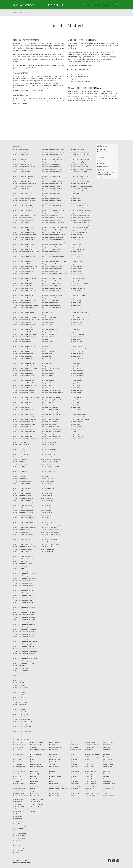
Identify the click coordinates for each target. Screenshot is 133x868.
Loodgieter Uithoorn (20, 707)
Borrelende (18, 762)
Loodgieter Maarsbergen (77, 366)
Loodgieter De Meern (48, 380)
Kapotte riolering (35, 779)
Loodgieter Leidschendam (77, 334)
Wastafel (17, 853)
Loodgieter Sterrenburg (21, 692)
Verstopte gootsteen (20, 833)
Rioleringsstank (91, 750)
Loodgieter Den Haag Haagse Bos (51, 414)
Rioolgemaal (107, 750)
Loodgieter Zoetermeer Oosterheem (51, 537)
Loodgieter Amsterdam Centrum (23, 249)
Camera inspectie (19, 769)
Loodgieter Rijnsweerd (21, 474)
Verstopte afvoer (19, 831)
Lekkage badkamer (35, 791)
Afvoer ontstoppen (20, 745)
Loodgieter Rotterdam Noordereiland (25, 527)
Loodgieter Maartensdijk (77, 376)
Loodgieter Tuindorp (20, 705)
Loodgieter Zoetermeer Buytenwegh (51, 525)
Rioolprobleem (107, 769)
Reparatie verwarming (75, 750)
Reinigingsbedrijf (54, 793)
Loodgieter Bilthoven (48, 337)
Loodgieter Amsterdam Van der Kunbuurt (54, 235)
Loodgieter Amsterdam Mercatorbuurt (25, 378)
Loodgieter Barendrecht (49, 320)
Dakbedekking (19, 776)
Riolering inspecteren (75, 764)
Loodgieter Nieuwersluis (77, 422)
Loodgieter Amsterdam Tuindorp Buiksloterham (55, 225)
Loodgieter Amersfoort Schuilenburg (25, 181)
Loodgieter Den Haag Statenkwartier (80, 167)
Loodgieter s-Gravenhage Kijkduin (24, 602)
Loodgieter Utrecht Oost (48, 445)
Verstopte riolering (20, 838)
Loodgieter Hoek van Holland (78, 288)
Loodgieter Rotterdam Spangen (23, 549)
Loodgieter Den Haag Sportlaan (79, 164)
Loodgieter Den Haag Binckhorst (51, 397)
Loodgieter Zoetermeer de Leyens (50, 527)
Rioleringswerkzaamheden (94, 754)
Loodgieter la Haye (75, 317)
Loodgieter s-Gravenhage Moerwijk (24, 622)
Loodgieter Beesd (47, 325)
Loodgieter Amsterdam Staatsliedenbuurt (53, 210)
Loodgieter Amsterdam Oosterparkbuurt (26, 417)
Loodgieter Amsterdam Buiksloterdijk (25, 237)
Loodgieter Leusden (76, 339)
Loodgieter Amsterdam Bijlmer (23, 230)
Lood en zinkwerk (54, 742)
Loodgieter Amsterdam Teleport (51, 215)
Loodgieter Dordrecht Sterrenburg (80, 225)
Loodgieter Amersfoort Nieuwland (24, 176)
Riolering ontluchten (75, 776)
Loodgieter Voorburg (47, 486)
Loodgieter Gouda (75, 256)
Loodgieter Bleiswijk (48, 342)
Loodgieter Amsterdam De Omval (24, 271)
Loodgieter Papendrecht (21, 454)
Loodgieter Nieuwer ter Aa (77, 417)
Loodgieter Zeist (45, 518)
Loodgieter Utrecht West (48, 464)
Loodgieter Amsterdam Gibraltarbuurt (25, 315)
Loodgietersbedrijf (54, 750)
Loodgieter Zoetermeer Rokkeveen (50, 542)
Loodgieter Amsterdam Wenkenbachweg (53, 269)
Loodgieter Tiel (19, 700)
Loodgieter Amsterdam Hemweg (23, 327)
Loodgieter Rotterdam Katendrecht (24, 510)
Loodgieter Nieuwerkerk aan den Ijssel (81, 419)
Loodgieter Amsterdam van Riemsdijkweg (54, 242)
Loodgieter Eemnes (76, 239)
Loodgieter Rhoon (20, 469)
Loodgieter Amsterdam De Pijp (23, 274)
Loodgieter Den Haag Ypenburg (79, 184)
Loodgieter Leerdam (76, 329)
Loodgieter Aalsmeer (20, 152)
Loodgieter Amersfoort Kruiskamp (24, 171)
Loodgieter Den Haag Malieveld (51, 434)
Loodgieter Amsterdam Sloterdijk (51, 198)
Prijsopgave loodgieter (55, 776)
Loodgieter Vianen (46, 476)
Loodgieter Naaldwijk (76, 407)
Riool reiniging (91, 791)
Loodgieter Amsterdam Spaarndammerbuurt (54, 208)
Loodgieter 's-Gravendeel (21, 150)
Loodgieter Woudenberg (48, 510)
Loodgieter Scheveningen (22, 671)
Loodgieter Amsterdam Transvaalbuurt (53, 218)
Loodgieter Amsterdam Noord (23, 402)
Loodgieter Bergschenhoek (50, 329)
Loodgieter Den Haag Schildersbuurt (80, 159)
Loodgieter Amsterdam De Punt (23, 276)
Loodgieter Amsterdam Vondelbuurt (52, 254)
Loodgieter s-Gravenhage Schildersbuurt (26, 632)
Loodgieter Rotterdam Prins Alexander (25, 542)
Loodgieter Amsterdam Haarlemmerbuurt (26, 322)
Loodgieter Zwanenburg (47, 549)
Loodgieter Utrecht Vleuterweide (50, 462)
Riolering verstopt (74, 793)
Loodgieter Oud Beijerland (22, 445)
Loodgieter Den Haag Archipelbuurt (52, 390)
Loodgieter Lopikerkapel (77, 358)
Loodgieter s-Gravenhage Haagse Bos (25, 595)
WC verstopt (36, 809)
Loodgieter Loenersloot (77, 351)
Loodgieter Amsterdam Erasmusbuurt (25, 300)
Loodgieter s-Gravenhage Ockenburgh (25, 627)
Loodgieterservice (54, 752)
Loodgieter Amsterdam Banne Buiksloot (25, 225)
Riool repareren (91, 796)
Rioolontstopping (108, 764)
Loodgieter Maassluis (76, 383)
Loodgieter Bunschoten (49, 358)
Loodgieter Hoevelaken (77, 290)
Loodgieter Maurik (75, 385)
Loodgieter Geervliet (76, 252)
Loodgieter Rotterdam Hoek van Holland (26, 503)
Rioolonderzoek (108, 759)
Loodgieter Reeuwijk (20, 462)
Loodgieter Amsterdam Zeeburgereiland (53, 293)
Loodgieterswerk (54, 754)
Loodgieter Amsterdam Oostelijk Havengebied (27, 409)
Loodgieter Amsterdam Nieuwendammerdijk (27, 395)
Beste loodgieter (19, 754)
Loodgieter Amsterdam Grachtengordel (25, 317)
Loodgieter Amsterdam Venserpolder (52, 244)
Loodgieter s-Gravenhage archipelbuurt (25, 573)
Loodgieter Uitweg (20, 709)
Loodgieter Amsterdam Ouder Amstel (25, 431)
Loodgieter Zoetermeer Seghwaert (50, 544)
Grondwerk (33, 747)
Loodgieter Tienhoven (21, 702)
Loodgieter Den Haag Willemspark (80, 181)
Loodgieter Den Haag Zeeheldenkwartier (81, 186)
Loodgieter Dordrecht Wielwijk (79, 232)
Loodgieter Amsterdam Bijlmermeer (24, 232)
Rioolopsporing (107, 767)
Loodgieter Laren (75, 327)
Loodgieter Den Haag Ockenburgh (80, 154)
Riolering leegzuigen (75, 769)
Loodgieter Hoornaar (76, 298)
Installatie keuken (35, 769)
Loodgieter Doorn (75, 198)
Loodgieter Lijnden (76, 344)
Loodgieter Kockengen (76, 310)
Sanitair (105, 793)
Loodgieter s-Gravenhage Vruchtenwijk (25, 649)
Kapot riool (33, 776)
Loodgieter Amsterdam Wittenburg (52, 288)
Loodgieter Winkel (46, 505)
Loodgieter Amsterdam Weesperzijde (52, 266)
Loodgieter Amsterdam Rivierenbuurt (52, 176)
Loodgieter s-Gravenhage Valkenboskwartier (27, 641)
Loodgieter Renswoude (21, 464)
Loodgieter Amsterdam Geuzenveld (24, 312)
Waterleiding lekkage (38, 799)
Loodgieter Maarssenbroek (78, 373)
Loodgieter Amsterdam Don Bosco (24, 286)
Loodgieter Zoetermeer (47, 522)
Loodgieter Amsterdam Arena (23, 222)
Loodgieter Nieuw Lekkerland (78, 412)
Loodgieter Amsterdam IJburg (23, 339)
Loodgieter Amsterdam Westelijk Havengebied (55, 274)
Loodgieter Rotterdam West (22, 554)
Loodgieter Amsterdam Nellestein (24, 388)
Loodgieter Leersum (76, 332)
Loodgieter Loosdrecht (77, 354)
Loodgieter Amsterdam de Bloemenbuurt (26, 266)
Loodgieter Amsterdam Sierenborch (52, 191)
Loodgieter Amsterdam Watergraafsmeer (53, 256)
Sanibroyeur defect (108, 788)
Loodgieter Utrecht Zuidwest (49, 471)
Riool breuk (90, 764)
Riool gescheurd (91, 769)
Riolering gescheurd (75, 762)
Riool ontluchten (91, 784)
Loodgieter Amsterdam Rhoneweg (52, 169)
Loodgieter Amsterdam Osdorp (23, 427)
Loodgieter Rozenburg (21, 566)
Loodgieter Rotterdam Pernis (22, 539)
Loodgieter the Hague (21, 697)
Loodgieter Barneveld (48, 322)
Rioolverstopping (108, 781)
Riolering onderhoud (75, 774)
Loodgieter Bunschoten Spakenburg (52, 361)
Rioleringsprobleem (92, 747)
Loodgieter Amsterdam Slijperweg (51, 193)
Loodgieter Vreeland (46, 491)
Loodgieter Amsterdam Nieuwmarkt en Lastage (27, 400)
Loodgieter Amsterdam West (50, 271)
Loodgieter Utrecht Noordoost (23, 731)
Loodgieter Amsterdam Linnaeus (23, 371)
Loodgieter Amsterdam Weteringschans (53, 283)
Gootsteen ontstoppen (21, 796)
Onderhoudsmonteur (55, 762)
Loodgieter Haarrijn (76, 264)
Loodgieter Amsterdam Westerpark (52, 278)
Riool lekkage (90, 779)
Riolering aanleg (74, 757)
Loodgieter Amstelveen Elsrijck (23, 196)
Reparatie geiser (74, 742)
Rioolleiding (107, 754)
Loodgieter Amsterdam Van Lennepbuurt (53, 239)
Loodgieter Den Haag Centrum (51, 405)
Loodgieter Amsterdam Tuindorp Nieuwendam (55, 227)
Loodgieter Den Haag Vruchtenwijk (80, 176)
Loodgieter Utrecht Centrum (22, 717)
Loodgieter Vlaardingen (47, 481)
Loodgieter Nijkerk (75, 424)
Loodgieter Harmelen (76, 274)
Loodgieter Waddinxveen (48, 493)
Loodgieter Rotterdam (21, 479)
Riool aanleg (90, 762)
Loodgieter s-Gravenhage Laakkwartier (25, 607)
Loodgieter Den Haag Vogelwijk (79, 171)
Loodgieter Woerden (47, 508)
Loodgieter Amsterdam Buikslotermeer (25, 242)
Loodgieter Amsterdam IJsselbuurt (24, 344)
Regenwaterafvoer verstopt (57, 791)
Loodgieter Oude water (21, 449)
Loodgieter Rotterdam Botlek (23, 483)
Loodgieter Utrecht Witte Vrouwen (50, 466)
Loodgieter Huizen (75, 305)
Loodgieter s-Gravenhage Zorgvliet (24, 661)
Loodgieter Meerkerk (76, 388)
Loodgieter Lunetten (76, 361)
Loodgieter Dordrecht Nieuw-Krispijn (80, 218)
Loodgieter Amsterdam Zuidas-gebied (52, 300)
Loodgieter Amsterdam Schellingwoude (53, 181)
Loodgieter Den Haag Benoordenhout (53, 393)
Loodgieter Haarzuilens (77, 266)
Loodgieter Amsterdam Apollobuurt (24, 220)
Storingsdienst (19, 804)
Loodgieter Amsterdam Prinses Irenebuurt (54, 162)
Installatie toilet (34, 771)
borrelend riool (19, 759)
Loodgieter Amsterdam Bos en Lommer (25, 235)
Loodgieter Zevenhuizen (48, 520)
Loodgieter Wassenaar (47, 496)
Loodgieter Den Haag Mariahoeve (51, 436)
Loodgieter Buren (47, 363)
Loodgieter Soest (19, 683)
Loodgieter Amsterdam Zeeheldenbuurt (53, 295)
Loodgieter (52, 745)
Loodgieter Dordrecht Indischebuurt (80, 213)
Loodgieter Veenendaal (47, 474)
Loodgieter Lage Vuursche (77, 320)
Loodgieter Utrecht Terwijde (48, 457)
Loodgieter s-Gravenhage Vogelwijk (24, 644)
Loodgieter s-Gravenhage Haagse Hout (25, 598)
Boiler (16, 757)
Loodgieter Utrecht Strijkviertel (49, 454)
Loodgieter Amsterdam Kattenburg (24, 361)
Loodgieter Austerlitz (48, 312)
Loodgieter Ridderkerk (21, 471)
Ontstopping (53, 769)
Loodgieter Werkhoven (47, 498)
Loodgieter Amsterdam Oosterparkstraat (26, 419)
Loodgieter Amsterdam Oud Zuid (24, 429)
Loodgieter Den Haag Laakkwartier (52, 427)
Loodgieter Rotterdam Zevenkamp (24, 559)
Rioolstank (106, 776)
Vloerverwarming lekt (20, 848)
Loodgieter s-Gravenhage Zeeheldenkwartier (27, 658)
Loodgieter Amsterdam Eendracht (24, 295)
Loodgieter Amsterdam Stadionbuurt (52, 213)
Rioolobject (106, 757)
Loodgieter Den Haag (48, 388)
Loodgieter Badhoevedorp (49, 317)
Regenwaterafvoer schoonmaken (58, 788)
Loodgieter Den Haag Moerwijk (79, 150)
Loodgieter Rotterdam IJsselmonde (24, 508)
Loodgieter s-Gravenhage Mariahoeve (25, 617)
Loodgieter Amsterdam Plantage (51, 157)
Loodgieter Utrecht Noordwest (49, 442)
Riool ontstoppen (91, 786)
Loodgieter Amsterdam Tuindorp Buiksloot (54, 222)
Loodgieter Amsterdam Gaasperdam (24, 307)
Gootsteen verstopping (37, 742)
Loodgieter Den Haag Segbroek (79, 162)
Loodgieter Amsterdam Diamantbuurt (25, 281)
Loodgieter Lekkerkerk (76, 337)
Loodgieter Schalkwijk (21, 666)
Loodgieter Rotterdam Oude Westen (24, 534)
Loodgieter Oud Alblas (21, 442)
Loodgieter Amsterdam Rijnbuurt (51, 174)
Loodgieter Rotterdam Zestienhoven (24, 556)
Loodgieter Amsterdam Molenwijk (24, 383)
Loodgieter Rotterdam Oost (22, 532)
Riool (88, 759)
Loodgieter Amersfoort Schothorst (24, 179)
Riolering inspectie (74, 767)
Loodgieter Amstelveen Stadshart (24, 205)
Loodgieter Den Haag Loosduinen (51, 431)
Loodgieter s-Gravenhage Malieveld (24, 615)
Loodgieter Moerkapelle (77, 395)
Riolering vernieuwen (75, 791)
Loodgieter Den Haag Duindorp (51, 407)
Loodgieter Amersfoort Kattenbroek (24, 169)
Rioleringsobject (91, 742)
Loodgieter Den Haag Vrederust (79, 174)
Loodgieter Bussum (48, 366)
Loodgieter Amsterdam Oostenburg (24, 414)
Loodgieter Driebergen (76, 235)
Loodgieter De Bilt (47, 376)
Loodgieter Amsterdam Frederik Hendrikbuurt (27, 305)
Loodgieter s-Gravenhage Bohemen (24, 583)
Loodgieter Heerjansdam (77, 278)
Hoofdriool (33, 759)
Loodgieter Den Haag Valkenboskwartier (81, 169)
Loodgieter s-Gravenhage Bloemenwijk (25, 581)
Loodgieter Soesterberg (21, 685)
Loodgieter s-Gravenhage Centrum (24, 586)
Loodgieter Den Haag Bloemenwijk (52, 400)
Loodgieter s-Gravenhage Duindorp (24, 588)
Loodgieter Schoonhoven (22, 678)
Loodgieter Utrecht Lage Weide (23, 724)
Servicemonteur (19, 799)
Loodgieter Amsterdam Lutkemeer (24, 373)
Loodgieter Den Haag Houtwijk (51, 419)
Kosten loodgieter (35, 786)
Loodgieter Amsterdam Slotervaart (52, 205)
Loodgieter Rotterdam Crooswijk (23, 491)
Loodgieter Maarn (75, 363)
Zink (34, 811)
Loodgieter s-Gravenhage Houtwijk (24, 600)
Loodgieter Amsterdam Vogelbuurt (52, 247)
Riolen (71, 752)
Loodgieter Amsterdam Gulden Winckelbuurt (27, 320)
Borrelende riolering (20, 767)
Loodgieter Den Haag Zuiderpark (79, 191)
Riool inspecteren (91, 771)
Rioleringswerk (91, 752)
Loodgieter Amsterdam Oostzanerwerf (25, 424)
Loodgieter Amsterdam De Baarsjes (24, 264)
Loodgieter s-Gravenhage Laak (23, 605)
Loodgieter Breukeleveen (49, 351)
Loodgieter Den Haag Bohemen (51, 402)
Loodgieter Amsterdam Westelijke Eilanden (54, 276)
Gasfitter (17, 786)
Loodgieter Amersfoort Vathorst (23, 186)
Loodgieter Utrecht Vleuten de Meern (51, 459)
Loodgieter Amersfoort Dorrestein (24, 164)
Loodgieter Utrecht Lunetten (22, 729)
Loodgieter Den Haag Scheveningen (80, 157)
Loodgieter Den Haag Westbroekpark (80, 179)
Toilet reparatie (19, 816)
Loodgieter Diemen (76, 196)
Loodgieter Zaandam (47, 513)
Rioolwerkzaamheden (109, 784)
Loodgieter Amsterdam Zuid (50, 298)
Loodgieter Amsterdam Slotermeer (52, 201)
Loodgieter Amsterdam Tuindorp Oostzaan (54, 230)
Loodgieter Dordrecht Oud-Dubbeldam (81, 220)
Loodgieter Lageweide (76, 322)
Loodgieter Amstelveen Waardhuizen (25, 208)
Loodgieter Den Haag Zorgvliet (79, 188)
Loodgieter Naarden (76, 409)
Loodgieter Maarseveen (77, 371)
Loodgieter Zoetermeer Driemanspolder (52, 530)
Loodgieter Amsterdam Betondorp (24, 227)
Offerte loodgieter (54, 757)
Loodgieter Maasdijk (76, 378)
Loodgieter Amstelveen (21, 191)
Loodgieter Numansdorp (77, 429)
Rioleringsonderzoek (92, 745)
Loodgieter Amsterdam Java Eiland (24, 349)
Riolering (72, 754)
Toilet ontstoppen (20, 811)
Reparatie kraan (74, 745)
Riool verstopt (107, 745)
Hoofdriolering (34, 757)
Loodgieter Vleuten (46, 483)
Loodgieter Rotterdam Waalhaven (24, 551)
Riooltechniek (107, 779)
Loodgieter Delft (47, 385)
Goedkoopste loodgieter (21, 791)
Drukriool (17, 781)
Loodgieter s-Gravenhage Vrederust (24, 646)
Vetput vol (18, 845)
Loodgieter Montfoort (76, 400)
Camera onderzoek (20, 771)
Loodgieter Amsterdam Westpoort (51, 281)
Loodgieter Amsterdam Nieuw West (24, 393)
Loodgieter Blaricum (48, 339)
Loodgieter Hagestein (76, 269)
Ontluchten (52, 764)
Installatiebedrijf (35, 774)
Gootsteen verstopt (36, 745)
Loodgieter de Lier (47, 378)
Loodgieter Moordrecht (77, 402)
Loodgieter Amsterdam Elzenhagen (24, 298)
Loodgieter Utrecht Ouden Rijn (49, 447)
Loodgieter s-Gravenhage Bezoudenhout (26, 578)
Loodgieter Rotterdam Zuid (22, 561)
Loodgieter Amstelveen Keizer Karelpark (25, 198)
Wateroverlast (36, 802)
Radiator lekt (53, 781)
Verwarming (18, 841)
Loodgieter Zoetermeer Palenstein (50, 539)
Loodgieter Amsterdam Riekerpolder (52, 171)
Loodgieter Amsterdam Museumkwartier (26, 385)
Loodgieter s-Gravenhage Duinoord (24, 590)
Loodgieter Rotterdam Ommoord (24, 530)
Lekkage (33, 788)
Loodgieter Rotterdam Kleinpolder (24, 513)
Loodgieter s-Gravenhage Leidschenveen (26, 610)
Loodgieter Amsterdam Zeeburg (51, 290)
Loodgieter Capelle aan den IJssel (51, 368)
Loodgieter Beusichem (48, 334)
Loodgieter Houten (76, 300)
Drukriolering (18, 779)
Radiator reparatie (54, 784)
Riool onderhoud (91, 781)
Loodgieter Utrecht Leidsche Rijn (23, 726)
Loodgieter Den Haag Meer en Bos (52, 439)
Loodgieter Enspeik (76, 244)
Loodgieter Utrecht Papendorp (49, 452)
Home (15, 12)
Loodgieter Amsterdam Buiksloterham (25, 239)
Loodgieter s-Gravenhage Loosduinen (25, 612)
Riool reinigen (90, 788)
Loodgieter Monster (76, 397)
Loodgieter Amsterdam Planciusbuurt (52, 154)
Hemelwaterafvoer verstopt (38, 752)
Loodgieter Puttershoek (21, 459)
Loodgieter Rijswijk (20, 476)
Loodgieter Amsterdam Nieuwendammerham (27, 397)
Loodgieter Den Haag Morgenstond (80, 152)
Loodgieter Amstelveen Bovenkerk (24, 193)
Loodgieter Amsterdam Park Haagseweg (53, 152)
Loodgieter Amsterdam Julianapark (24, 354)
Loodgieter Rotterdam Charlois (23, 488)
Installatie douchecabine (37, 767)
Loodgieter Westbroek (47, 500)
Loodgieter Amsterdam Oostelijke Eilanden (26, 412)
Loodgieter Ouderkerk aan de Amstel (25, 452)
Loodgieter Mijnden (76, 393)
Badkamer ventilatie (20, 752)
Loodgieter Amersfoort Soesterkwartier (25, 184)
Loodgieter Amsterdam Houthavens (24, 337)
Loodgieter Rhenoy (20, 466)
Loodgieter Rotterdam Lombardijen (24, 518)
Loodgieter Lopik (75, 356)
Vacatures (17, 823)
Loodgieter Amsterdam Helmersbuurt (25, 325)
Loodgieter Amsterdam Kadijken (23, 356)
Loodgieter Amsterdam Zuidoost (51, 305)
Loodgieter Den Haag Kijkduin (50, 422)
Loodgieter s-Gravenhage (22, 571)
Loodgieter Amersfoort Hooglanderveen (25, 167)
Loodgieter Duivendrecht (77, 237)
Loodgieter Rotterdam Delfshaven (24, 493)
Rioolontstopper (108, 762)
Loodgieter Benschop (48, 327)
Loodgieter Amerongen (21, 157)
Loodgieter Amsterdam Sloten (50, 196)
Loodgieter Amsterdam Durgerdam (24, 293)
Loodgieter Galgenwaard (77, 249)
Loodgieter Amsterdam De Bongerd (24, 269)
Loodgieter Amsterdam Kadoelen (24, 358)
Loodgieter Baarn (47, 315)
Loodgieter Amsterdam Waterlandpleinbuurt (54, 261)
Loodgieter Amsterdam (21, 213)
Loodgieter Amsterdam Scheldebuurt (52, 179)
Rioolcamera (107, 747)
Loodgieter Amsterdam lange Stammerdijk (26, 368)
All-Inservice (18, 750)
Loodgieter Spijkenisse (21, 690)
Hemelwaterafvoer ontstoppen (39, 750)
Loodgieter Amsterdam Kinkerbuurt (24, 363)
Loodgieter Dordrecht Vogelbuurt (79, 230)
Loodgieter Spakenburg (21, 688)
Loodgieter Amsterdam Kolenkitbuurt (25, 366)
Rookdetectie (107, 786)
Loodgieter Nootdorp (76, 427)
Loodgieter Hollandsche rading (79, 293)
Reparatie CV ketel (54, 796)
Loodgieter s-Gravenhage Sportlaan (24, 637)
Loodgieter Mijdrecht (24, 12)
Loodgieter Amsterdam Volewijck (51, 252)
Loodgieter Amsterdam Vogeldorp (51, 249)
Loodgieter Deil (46, 383)
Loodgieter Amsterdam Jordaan (23, 351)
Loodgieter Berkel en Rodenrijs (51, 332)
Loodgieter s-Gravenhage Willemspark (25, 654)
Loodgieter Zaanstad (47, 515)
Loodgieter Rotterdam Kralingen (23, 515)
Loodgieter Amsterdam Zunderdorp (52, 307)
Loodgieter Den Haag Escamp (50, 412)
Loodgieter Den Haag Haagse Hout (52, 417)
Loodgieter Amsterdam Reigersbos (52, 167)
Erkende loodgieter (20, 784)
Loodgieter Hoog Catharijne (78, 295)
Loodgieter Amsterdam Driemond (24, 288)
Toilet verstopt (19, 819)
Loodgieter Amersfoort (21, 159)
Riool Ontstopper (24, 5)
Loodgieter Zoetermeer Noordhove (50, 534)
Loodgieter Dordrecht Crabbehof (79, 205)
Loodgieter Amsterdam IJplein (23, 342)
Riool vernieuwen (108, 742)
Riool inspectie (91, 774)
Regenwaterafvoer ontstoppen (58, 786)
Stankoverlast (18, 802)
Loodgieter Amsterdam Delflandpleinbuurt (26, 278)
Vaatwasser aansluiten (21, 821)
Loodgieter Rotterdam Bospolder (24, 481)
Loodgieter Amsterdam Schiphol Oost (52, 188)
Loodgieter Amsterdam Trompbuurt (52, 220)
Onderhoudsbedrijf (55, 759)
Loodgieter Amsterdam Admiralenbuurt (25, 215)
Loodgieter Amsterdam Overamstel (24, 434)
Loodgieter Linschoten (76, 346)
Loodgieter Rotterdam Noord (23, 525)
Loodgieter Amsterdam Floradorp (24, 303)
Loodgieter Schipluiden (21, 675)
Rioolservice (107, 771)
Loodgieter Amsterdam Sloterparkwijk (53, 203)
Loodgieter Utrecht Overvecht (49, 449)
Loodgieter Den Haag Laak (49, 424)
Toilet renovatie (19, 814)
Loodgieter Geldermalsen (77, 254)
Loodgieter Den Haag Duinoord (51, 409)
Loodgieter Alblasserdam (21, 154)
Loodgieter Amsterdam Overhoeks (24, 436)
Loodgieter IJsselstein (76, 307)
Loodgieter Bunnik (47, 356)
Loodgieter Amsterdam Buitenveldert (25, 244)
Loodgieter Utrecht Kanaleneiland (24, 721)
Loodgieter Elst (74, 242)
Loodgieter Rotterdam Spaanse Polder (25, 547)
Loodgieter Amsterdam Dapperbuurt (25, 259)
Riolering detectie (74, 759)
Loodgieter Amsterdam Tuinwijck (51, 232)
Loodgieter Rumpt (20, 569)
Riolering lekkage (74, 771)
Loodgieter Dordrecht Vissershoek (80, 227)
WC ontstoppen (37, 806)
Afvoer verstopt (19, 747)
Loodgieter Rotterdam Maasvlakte (24, 520)
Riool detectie (90, 767)
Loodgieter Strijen (20, 695)
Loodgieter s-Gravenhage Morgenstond (25, 624)
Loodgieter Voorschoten (48, 488)
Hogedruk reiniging (35, 754)
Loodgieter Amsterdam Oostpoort (24, 422)
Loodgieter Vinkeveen (47, 479)
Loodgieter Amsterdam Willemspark (52, 286)
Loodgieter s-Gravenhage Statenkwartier (26, 639)
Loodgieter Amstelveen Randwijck (24, 203)
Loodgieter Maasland (76, 380)
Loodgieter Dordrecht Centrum (79, 203)
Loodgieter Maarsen (76, 368)
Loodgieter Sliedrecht (20, 680)
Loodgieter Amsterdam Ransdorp (51, 164)
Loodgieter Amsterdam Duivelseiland (25, 290)
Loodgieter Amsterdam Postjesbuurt (52, 159)
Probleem (52, 779)
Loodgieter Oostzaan (76, 439)
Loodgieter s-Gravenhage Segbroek (24, 634)
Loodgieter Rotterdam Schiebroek (24, 544)
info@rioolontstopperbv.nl (107, 160)
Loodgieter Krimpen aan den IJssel (80, 315)
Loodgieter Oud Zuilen (21, 447)
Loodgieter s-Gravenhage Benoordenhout (26, 576)
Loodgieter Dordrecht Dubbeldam (80, 208)
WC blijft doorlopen (38, 804)
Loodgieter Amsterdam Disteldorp (24, 283)
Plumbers (52, 774)
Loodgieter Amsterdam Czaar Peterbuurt (26, 254)
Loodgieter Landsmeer (76, 325)
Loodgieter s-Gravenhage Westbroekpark (26, 651)
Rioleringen (73, 796)
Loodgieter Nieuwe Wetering (78, 414)
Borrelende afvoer (20, 764)
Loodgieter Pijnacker (20, 457)
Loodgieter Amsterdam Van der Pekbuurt (53, 237)
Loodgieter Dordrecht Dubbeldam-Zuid (81, 210)
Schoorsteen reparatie (109, 796)
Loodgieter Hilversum (76, 286)
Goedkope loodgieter (20, 793)
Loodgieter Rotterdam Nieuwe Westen (25, 522)
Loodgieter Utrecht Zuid (47, 469)
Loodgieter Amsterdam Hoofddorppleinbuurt (27, 334)
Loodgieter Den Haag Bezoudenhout (52, 395)
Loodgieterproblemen (55, 747)
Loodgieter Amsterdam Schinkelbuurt (52, 184)
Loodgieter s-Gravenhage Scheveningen (25, 629)
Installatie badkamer (36, 764)
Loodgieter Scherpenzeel (21, 668)
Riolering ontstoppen (75, 779)
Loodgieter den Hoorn (76, 193)
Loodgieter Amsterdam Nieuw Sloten (25, 390)
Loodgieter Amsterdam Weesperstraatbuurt (54, 264)
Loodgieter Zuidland (46, 547)
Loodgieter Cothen (47, 371)
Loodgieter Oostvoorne (77, 436)
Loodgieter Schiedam (20, 673)
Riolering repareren (75, 788)
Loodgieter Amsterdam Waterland (51, 259)
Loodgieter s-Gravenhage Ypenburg (24, 656)
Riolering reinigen (74, 781)
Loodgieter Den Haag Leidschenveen (52, 429)
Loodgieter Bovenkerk (48, 346)
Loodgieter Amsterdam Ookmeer (24, 405)
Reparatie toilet (74, 747)
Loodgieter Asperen (48, 310)
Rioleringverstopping (92, 757)
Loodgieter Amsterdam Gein (22, 310)
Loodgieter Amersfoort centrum (23, 162)
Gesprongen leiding (20, 788)
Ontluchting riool (54, 767)
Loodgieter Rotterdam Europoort (24, 496)
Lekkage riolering (35, 796)
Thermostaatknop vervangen (22, 809)
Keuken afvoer (34, 781)
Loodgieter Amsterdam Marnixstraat (24, 376)
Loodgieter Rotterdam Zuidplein (23, 564)
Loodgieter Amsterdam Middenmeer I (25, 380)
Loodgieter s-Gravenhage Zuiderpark (25, 663)
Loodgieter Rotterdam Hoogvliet (23, 505)
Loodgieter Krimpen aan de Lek (79, 312)
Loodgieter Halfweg (76, 271)
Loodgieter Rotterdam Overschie (23, 537)
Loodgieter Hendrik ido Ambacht (79, 283)
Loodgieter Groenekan (76, 261)
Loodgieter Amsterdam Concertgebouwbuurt (27, 252)
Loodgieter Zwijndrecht (47, 551)
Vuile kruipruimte (19, 850)
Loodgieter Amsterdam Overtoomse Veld (53, 150)
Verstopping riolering (20, 826)
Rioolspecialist (107, 774)
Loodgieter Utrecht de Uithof (22, 719)
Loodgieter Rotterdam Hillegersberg (24, 500)
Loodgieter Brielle (47, 354)
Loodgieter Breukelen (48, 349)
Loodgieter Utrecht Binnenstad (23, 712)
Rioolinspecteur (107, 752)
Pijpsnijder (52, 771)
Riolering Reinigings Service (77, 786)
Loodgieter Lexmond (76, 342)
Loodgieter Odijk (75, 431)
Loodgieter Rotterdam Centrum (23, 486)
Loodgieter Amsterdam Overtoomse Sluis (26, 439)
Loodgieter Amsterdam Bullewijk (23, 247)
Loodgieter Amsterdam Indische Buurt (25, 346)
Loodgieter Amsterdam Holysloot (24, 332)
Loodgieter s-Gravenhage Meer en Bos (25, 620)
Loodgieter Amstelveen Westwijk (23, 210)
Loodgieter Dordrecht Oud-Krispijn (80, 222)
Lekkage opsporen (35, 793)
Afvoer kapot (18, 742)
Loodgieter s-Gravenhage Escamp (24, 593)
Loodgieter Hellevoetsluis (77, 281)
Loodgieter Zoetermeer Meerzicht (50, 532)
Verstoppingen (19, 828)
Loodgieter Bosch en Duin (49, 344)
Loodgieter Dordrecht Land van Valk (80, 215)
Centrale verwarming (20, 774)
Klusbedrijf (33, 784)
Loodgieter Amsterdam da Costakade (25, 256)
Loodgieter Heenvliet (76, 276)
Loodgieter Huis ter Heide (77, 303)
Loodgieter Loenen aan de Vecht (79, 349)
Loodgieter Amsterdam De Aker (23, 261)
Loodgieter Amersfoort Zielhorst (23, 188)
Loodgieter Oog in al (76, 434)
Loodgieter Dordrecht (76, 201)
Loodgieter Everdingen (77, 247)
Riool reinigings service (93, 793)
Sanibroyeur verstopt (109, 791)
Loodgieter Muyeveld (76, 405)
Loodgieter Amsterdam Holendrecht (24, 329)
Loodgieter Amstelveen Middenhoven (25, 201)
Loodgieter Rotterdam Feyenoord (24, 498)
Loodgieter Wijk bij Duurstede (49, 503)
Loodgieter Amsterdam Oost (22, 407)
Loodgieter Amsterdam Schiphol (51, 186)
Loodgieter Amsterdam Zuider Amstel (52, 303)
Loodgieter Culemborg (48, 373)
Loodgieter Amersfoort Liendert (23, 174)
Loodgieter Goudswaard (77, 259)
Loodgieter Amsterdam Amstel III (23, 218)
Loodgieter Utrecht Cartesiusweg (23, 714)
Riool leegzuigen (91, 776)
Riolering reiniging (74, 784)
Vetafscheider (18, 843)
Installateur (33, 762)
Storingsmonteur (19, 806)
